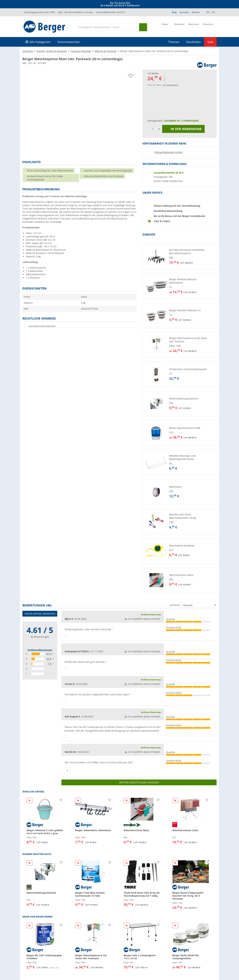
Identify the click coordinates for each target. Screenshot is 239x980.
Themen (174, 42)
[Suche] (108, 27)
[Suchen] (143, 27)
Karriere (184, 12)
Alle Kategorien (40, 42)
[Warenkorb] (208, 27)
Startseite (28, 51)
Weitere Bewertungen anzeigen (139, 782)
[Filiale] (165, 27)
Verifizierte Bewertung (151, 614)
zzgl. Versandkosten (170, 85)
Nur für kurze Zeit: (120, 3)
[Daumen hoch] (66, 636)
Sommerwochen (69, 42)
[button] (179, 257)
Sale (210, 42)
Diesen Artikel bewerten (40, 614)
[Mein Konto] (194, 27)
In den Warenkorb (183, 129)
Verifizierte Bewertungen (40, 650)
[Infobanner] (120, 4)
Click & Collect (162, 221)
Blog (174, 12)
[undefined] (192, 257)
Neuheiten (194, 42)
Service (196, 12)
